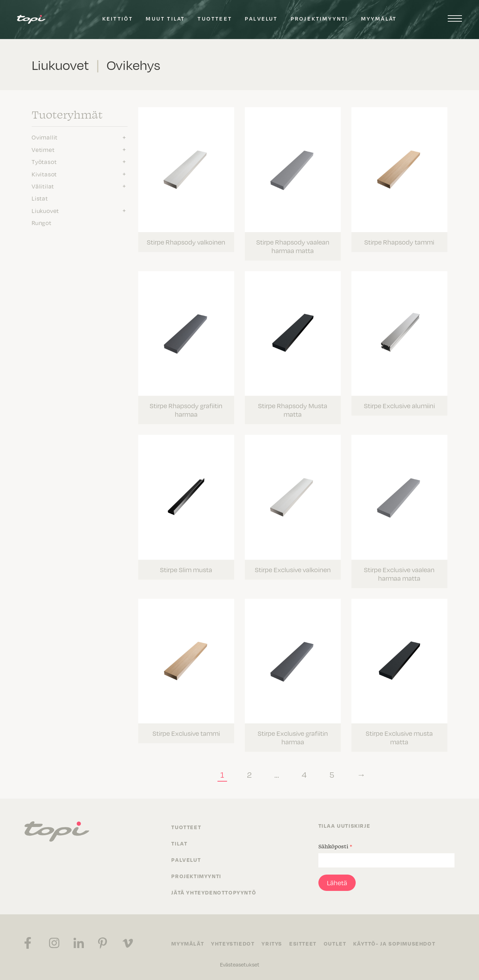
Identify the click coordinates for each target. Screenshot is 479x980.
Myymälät (379, 18)
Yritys (272, 943)
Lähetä (337, 883)
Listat (40, 198)
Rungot (42, 223)
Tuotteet (215, 18)
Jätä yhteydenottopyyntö (214, 892)
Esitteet (303, 943)
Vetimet (43, 149)
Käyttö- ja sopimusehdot (394, 943)
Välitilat (43, 186)
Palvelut (261, 18)
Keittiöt (118, 18)
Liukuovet (45, 210)
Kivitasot (44, 174)
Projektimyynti (319, 18)
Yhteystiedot (233, 943)
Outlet (335, 943)
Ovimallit (45, 137)
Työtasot (44, 161)
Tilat (179, 843)
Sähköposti (335, 846)
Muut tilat (165, 18)
